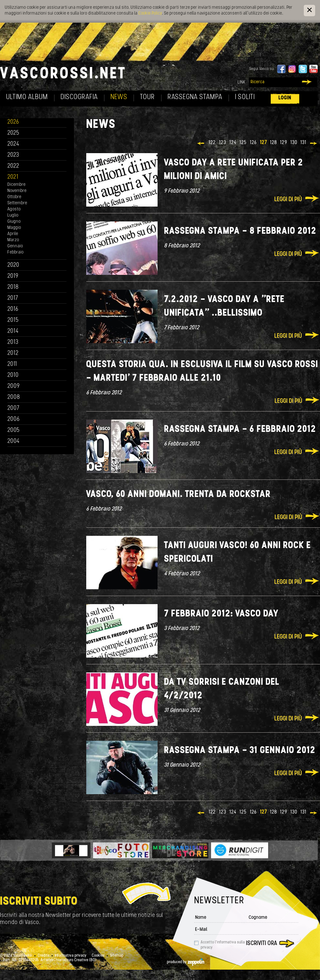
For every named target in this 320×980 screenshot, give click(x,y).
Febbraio (16, 252)
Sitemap (117, 956)
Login (285, 98)
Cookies (98, 956)
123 (223, 143)
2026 (13, 122)
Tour (148, 97)
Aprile (13, 234)
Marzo (13, 240)
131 (303, 143)
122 (212, 143)
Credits (44, 956)
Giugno (14, 222)
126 (253, 143)
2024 (13, 144)
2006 (14, 419)
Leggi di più (288, 200)
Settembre (17, 203)
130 (294, 143)
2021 (13, 177)
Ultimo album (27, 97)
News (119, 97)
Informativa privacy (71, 956)
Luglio (13, 215)
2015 (13, 320)
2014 (13, 331)
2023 (13, 155)
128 (273, 143)
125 (243, 143)
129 (284, 143)
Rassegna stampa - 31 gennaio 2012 (240, 751)
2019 (13, 276)
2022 (13, 166)
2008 (14, 397)
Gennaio (15, 246)
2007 (13, 408)
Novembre (17, 191)
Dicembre (17, 185)
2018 (13, 287)
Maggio (14, 228)
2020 (13, 265)
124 (233, 143)
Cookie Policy (150, 13)
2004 (14, 441)
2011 (12, 364)
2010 (13, 375)
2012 (13, 353)
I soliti (245, 97)
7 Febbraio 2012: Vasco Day (221, 614)
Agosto (14, 209)
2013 (13, 342)
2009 (14, 386)
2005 (14, 430)
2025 (13, 133)
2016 (13, 309)
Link (242, 82)
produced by (186, 962)
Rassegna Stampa (195, 97)
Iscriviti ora (262, 944)
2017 (13, 298)
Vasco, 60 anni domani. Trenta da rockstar (178, 495)
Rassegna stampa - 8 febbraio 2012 (240, 231)
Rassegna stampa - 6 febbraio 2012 (240, 429)
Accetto (223, 945)
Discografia (79, 97)
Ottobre (14, 197)
